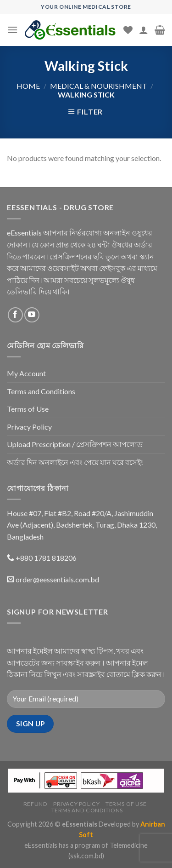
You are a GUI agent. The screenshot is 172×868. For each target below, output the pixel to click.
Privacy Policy (29, 427)
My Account (26, 373)
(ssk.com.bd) (86, 856)
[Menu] (12, 30)
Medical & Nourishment (99, 86)
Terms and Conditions (41, 391)
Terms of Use (28, 409)
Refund (36, 804)
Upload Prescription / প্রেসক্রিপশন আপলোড (75, 444)
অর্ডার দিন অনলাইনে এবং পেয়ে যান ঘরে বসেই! (75, 462)
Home (28, 86)
